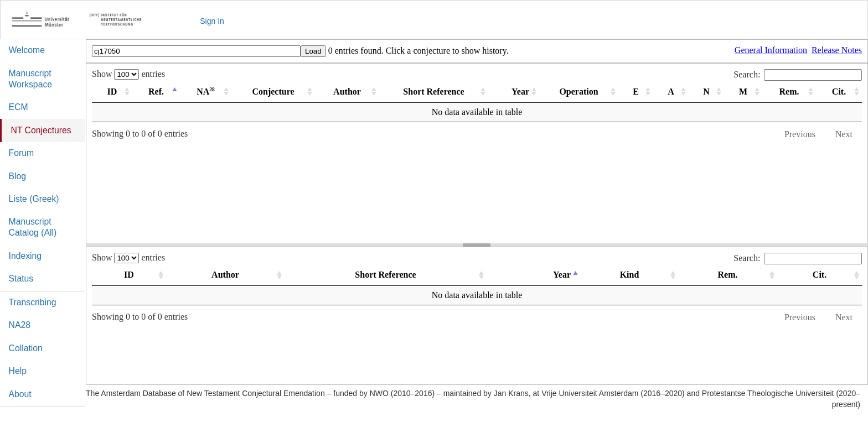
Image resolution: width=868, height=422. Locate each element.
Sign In (212, 21)
